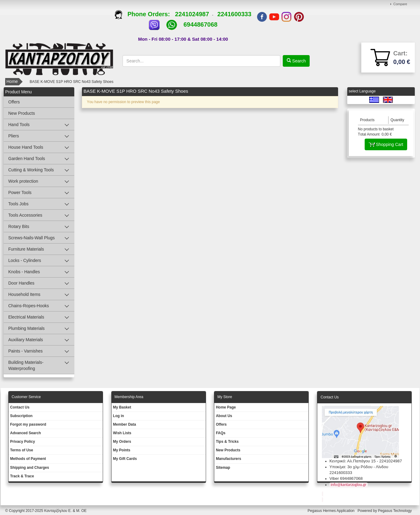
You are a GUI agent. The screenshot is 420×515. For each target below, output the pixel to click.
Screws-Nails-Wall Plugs (31, 238)
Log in (119, 416)
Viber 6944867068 (346, 478)
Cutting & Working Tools (31, 170)
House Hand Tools (26, 147)
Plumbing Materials (26, 328)
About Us (224, 416)
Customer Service (26, 397)
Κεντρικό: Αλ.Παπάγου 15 (353, 461)
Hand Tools (19, 125)
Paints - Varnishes (26, 351)
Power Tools (20, 192)
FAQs (221, 433)
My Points (122, 450)
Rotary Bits (19, 226)
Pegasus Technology (395, 511)
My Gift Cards (125, 459)
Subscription (21, 416)
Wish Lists (122, 433)
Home (12, 81)
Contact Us (20, 407)
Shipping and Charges (29, 468)
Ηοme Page (226, 407)
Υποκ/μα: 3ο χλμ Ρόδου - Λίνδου (359, 467)
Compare (400, 4)
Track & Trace (22, 476)
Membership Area (129, 397)
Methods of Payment (28, 459)
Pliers (14, 136)
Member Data (125, 424)
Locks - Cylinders (25, 260)
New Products (22, 113)
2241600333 (234, 14)
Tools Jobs (18, 204)
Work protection (23, 181)
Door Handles (21, 283)
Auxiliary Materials (26, 340)
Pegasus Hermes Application (332, 511)
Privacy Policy (22, 442)
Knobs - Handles (24, 272)
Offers (14, 102)
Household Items (24, 294)
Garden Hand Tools (27, 159)
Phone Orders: (145, 14)
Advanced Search (26, 433)
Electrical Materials (26, 317)
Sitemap (223, 468)
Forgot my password (28, 424)
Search (298, 61)
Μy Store (225, 397)
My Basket (122, 407)
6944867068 (200, 24)
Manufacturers (228, 459)
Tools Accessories (25, 215)
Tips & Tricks (227, 442)
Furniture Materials (26, 249)
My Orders (122, 442)
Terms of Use (22, 450)
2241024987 (192, 14)
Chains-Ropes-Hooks (29, 306)
